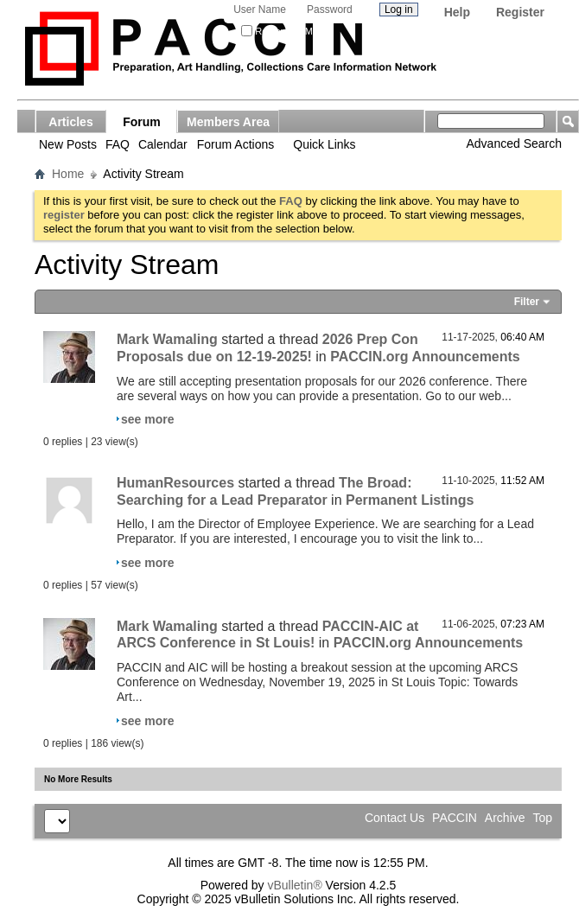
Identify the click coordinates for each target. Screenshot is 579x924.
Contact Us (394, 818)
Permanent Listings (410, 500)
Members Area (228, 122)
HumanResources (175, 483)
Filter (527, 302)
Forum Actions (235, 144)
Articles (70, 122)
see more (147, 419)
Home (68, 174)
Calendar (163, 144)
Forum (142, 122)
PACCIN (455, 818)
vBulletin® (294, 885)
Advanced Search (514, 143)
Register (520, 12)
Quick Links (324, 144)
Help (457, 12)
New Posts (68, 144)
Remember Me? (282, 31)
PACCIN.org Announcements (425, 357)
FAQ (118, 144)
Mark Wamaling (167, 339)
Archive (505, 818)
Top (542, 818)
